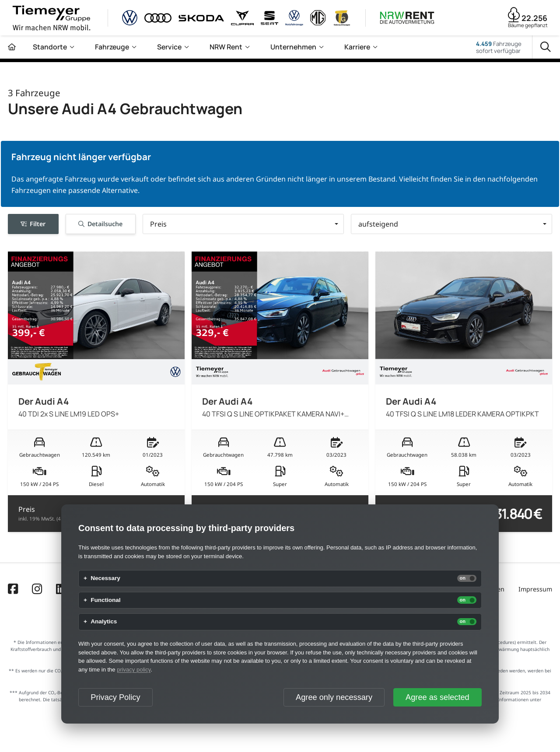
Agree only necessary (334, 697)
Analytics (104, 622)
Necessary (105, 578)
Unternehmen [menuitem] (293, 47)
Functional (105, 600)
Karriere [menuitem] (357, 47)
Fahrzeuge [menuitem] (112, 47)
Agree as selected (437, 697)
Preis (54, 514)
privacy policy (134, 670)
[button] (243, 224)
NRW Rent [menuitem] (226, 47)
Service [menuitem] (169, 47)
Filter (33, 224)
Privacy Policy (115, 697)
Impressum (535, 589)
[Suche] (546, 47)
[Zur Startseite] (12, 47)
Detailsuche (100, 224)
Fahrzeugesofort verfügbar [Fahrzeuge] (499, 47)
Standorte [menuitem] (50, 47)
